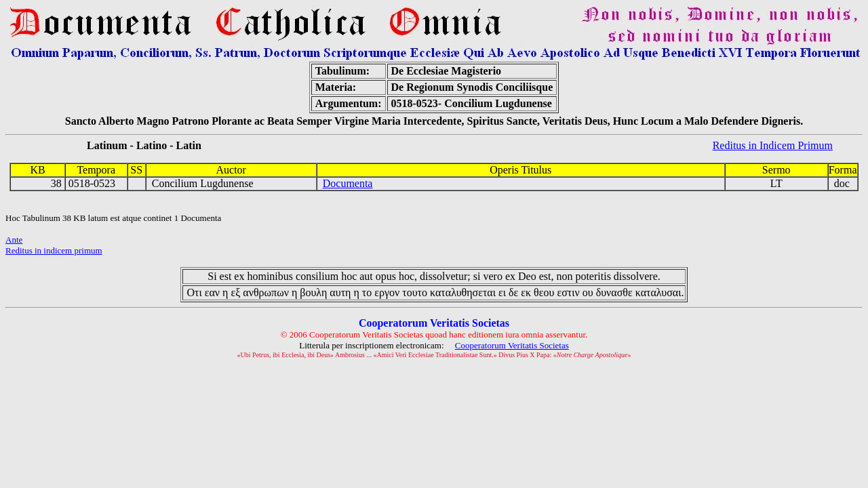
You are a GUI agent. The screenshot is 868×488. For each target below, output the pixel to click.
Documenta (348, 183)
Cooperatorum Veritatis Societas (512, 345)
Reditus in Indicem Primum (773, 145)
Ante (14, 240)
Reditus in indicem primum (54, 250)
